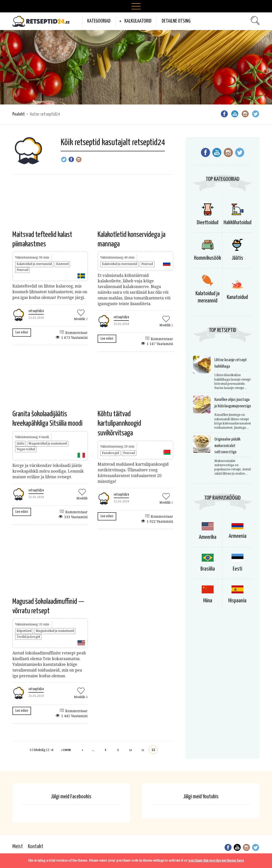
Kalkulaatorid (138, 21)
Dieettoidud (208, 223)
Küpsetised (24, 631)
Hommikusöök (208, 258)
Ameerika (208, 537)
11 (143, 750)
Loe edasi (22, 332)
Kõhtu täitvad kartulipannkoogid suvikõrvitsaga (119, 424)
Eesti (237, 569)
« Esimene (66, 750)
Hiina (208, 601)
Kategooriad (99, 21)
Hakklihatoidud (237, 223)
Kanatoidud (237, 297)
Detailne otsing (176, 21)
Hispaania (237, 601)
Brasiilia (208, 569)
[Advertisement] (136, 67)
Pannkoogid (110, 453)
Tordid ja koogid (28, 637)
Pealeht (19, 114)
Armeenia (237, 536)
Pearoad (22, 270)
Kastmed (62, 264)
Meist (18, 847)
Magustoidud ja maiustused (48, 444)
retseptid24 (36, 311)
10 (130, 750)
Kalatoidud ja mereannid (34, 264)
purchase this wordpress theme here (216, 860)
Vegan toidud (26, 449)
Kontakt (36, 847)
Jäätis (20, 444)
